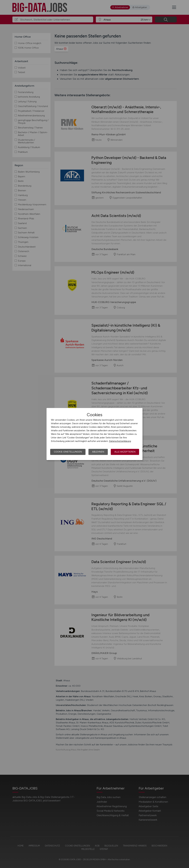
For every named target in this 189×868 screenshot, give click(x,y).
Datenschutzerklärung (120, 441)
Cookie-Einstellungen (68, 452)
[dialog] (94, 434)
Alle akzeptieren (125, 452)
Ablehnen (98, 452)
